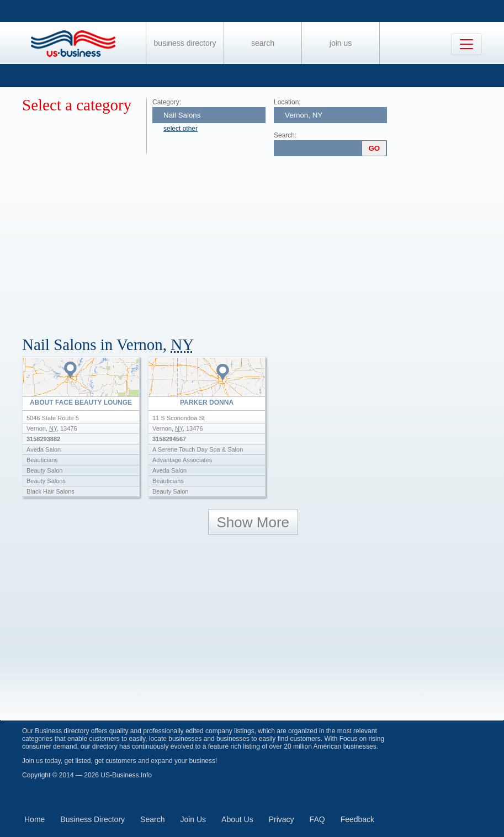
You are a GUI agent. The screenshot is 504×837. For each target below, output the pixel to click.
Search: (285, 135)
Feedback (357, 819)
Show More (253, 522)
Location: (287, 102)
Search (263, 43)
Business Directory (185, 43)
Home (35, 819)
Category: (167, 102)
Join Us (341, 43)
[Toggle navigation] (466, 44)
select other (181, 129)
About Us (237, 819)
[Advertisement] (263, 242)
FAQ (317, 819)
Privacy (282, 819)
